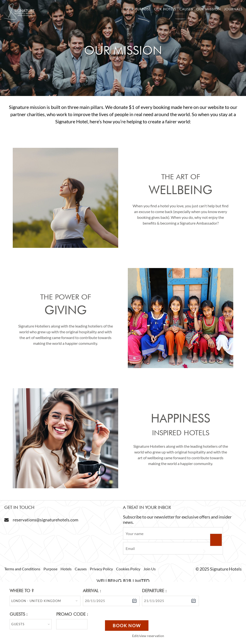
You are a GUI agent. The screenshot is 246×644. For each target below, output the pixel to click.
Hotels (66, 569)
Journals (233, 9)
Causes (186, 9)
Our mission (209, 9)
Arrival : (92, 591)
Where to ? (22, 591)
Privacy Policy (101, 569)
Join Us (150, 569)
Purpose (50, 569)
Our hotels (165, 9)
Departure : (154, 591)
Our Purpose (138, 9)
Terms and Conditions (22, 569)
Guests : (19, 614)
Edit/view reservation (148, 636)
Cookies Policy (128, 569)
